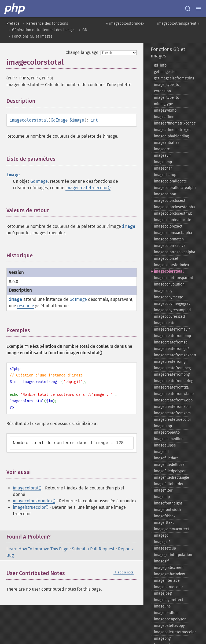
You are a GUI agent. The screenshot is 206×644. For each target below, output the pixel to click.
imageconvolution (169, 284)
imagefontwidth (167, 510)
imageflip (162, 497)
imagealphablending (171, 136)
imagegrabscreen (169, 568)
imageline (162, 606)
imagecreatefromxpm (172, 413)
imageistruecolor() (31, 507)
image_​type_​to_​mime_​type (168, 101)
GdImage (59, 120)
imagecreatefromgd (171, 342)
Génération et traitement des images (44, 30)
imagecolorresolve (170, 246)
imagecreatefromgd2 (172, 349)
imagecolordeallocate (172, 220)
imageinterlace (167, 581)
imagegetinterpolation (172, 555)
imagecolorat (165, 194)
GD (85, 30)
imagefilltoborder (169, 484)
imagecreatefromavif (172, 329)
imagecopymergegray (172, 304)
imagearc (162, 149)
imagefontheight (168, 503)
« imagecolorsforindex (125, 23)
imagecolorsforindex (172, 265)
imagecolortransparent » (178, 23)
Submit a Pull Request (93, 549)
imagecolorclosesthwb (172, 213)
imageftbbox (165, 516)
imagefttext (164, 523)
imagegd (161, 535)
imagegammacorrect (172, 529)
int (94, 120)
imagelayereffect (169, 600)
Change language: (82, 52)
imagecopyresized (169, 316)
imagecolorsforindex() (34, 501)
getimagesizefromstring (172, 78)
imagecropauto (167, 432)
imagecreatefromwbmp (172, 394)
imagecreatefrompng (172, 374)
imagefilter (163, 490)
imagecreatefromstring (172, 381)
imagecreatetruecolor (172, 420)
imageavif (162, 155)
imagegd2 (162, 542)
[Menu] (198, 9)
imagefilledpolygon (170, 471)
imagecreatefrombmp (172, 336)
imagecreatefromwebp (172, 400)
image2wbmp (165, 110)
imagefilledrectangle (172, 477)
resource (26, 306)
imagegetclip (165, 548)
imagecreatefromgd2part (172, 355)
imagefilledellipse (169, 465)
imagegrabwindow (169, 574)
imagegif (161, 561)
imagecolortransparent (172, 278)
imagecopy (163, 291)
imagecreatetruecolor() (88, 188)
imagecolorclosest (170, 201)
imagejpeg (163, 593)
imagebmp (163, 162)
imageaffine (164, 117)
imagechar (163, 168)
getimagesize (165, 72)
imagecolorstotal (169, 271)
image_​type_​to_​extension (168, 88)
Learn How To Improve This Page (37, 549)
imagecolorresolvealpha (172, 252)
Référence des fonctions (47, 23)
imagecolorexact (168, 226)
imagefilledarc (166, 458)
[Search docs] (188, 9)
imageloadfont (166, 613)
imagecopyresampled (172, 310)
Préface (13, 23)
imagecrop (163, 426)
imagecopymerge (169, 297)
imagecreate (165, 323)
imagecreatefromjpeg (172, 368)
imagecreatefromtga (171, 387)
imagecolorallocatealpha (172, 188)
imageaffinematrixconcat (172, 123)
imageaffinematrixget (172, 130)
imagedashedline (169, 439)
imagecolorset (166, 259)
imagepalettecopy (169, 626)
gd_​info (160, 65)
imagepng (162, 638)
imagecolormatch (169, 239)
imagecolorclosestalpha (172, 207)
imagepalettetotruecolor (172, 632)
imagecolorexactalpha (172, 233)
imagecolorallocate (170, 181)
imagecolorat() (27, 488)
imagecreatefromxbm (172, 407)
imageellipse (165, 445)
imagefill (161, 452)
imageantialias (167, 143)
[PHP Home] (15, 9)
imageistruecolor (168, 587)
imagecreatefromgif (171, 362)
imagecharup (165, 175)
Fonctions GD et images (32, 36)
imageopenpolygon (170, 619)
